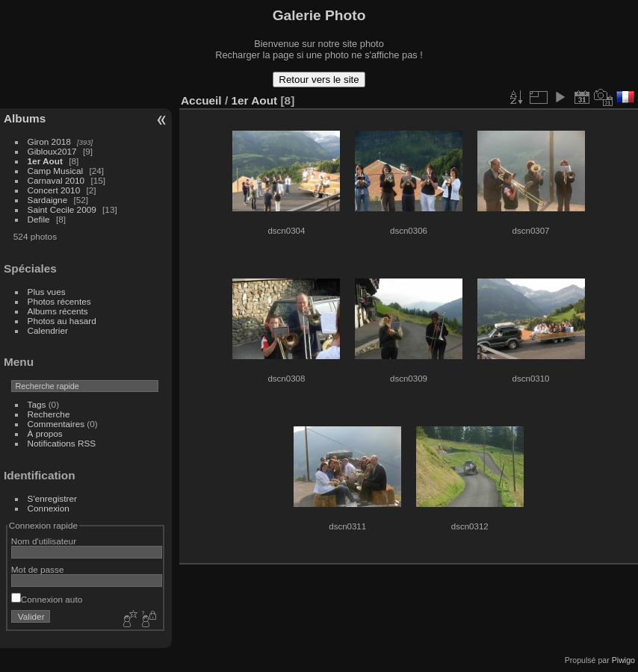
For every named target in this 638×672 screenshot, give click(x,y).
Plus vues (47, 292)
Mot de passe (38, 569)
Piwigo (623, 660)
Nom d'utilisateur (44, 541)
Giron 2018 (49, 141)
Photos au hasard (62, 321)
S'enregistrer (52, 498)
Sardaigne (48, 200)
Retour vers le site (319, 80)
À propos (45, 433)
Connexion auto (47, 599)
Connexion (49, 508)
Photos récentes (59, 301)
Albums (25, 118)
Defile (39, 219)
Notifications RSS (62, 443)
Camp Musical (56, 171)
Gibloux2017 (52, 151)
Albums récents (58, 311)
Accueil (201, 100)
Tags (37, 404)
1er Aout (45, 161)
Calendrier (48, 330)
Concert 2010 (54, 190)
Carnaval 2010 (56, 180)
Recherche (49, 414)
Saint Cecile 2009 (62, 209)
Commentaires (56, 424)
